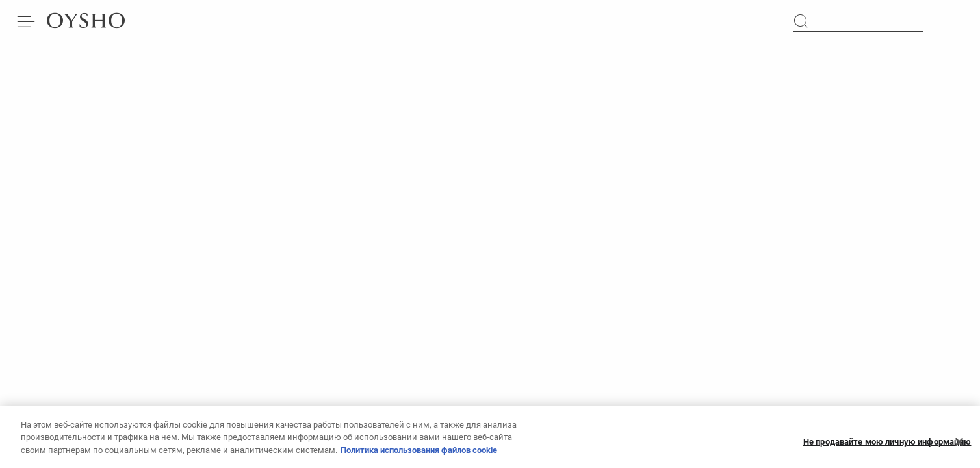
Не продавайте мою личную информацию (887, 445)
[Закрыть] (959, 445)
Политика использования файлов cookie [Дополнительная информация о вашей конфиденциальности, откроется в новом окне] (419, 453)
